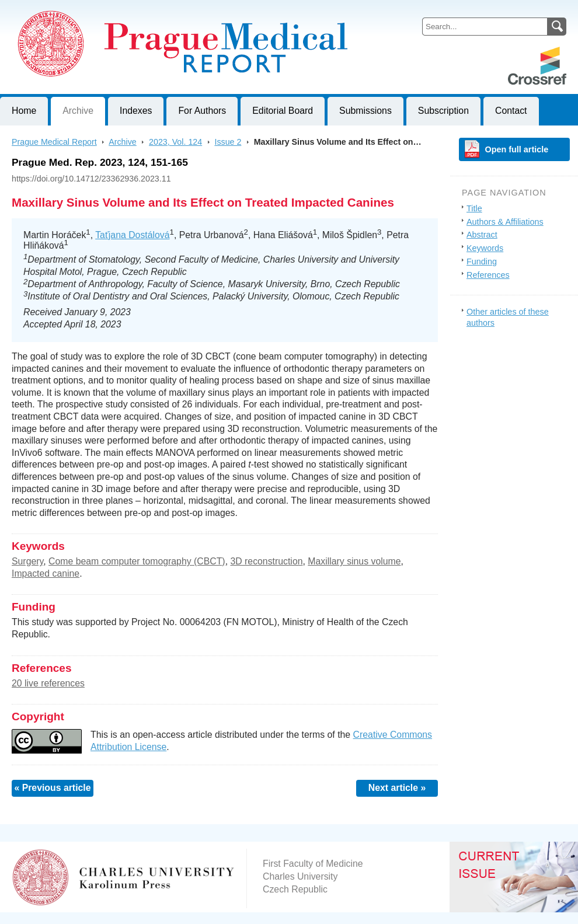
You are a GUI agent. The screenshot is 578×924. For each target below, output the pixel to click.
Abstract (482, 235)
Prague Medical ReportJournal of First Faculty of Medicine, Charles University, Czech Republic (143, 9)
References (488, 275)
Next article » (397, 788)
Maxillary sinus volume (354, 561)
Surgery (27, 561)
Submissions (365, 111)
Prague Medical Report (54, 142)
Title (474, 208)
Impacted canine (46, 573)
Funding (482, 261)
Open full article (517, 149)
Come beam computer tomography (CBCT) (137, 561)
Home (24, 111)
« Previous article (52, 788)
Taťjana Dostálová (132, 235)
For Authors (202, 111)
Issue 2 (228, 142)
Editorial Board (283, 111)
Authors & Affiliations (505, 222)
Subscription (443, 111)
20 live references (48, 683)
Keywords (485, 248)
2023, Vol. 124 (175, 142)
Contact (511, 111)
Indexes (136, 111)
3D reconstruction (266, 561)
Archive (78, 111)
